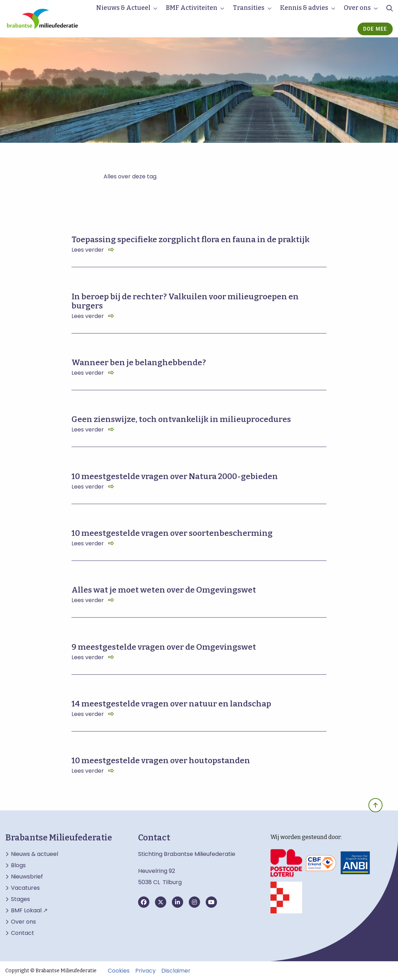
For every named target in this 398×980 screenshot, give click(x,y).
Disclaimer (176, 971)
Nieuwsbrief (27, 877)
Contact (23, 933)
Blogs (18, 865)
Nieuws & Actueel (123, 8)
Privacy (145, 971)
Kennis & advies (304, 8)
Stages (20, 899)
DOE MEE (375, 29)
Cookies (119, 971)
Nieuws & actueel (35, 854)
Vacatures (25, 888)
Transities (249, 8)
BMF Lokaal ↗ (29, 911)
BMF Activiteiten (192, 8)
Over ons (357, 8)
